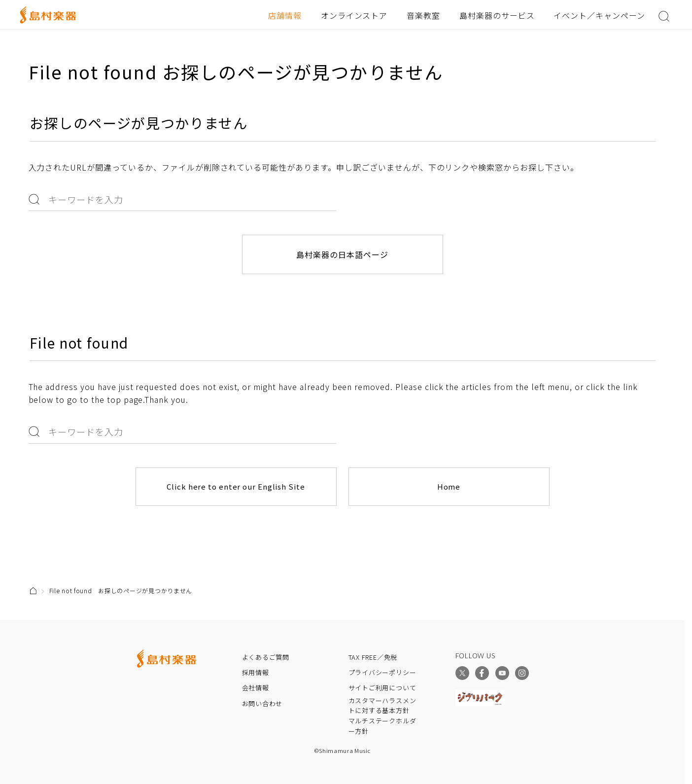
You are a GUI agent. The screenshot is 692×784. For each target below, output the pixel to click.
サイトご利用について (382, 688)
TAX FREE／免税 (373, 657)
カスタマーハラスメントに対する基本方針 (382, 706)
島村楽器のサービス (497, 15)
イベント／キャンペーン (599, 15)
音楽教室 (423, 15)
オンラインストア (354, 15)
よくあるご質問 (266, 657)
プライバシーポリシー (382, 672)
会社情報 (256, 688)
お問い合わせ (262, 703)
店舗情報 (285, 15)
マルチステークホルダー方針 (382, 726)
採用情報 (256, 672)
